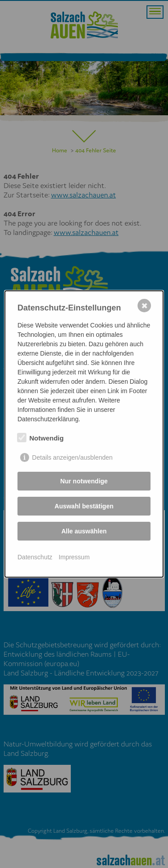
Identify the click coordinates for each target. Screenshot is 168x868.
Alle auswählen (84, 531)
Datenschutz (35, 557)
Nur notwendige (84, 481)
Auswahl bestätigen (84, 506)
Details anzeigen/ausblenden (73, 457)
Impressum (74, 557)
